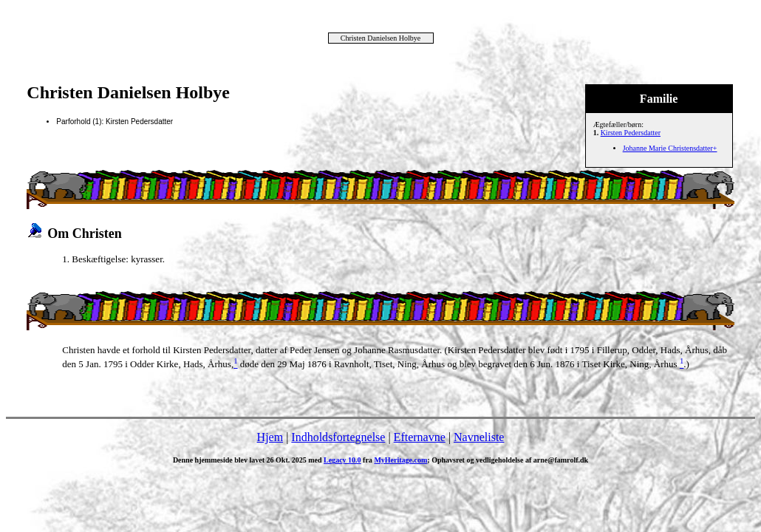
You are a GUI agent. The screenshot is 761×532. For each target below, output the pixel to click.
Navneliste (479, 437)
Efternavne (420, 437)
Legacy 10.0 (342, 460)
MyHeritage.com (400, 460)
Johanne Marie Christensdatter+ (670, 148)
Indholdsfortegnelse (338, 437)
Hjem (270, 437)
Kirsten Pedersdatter (631, 133)
